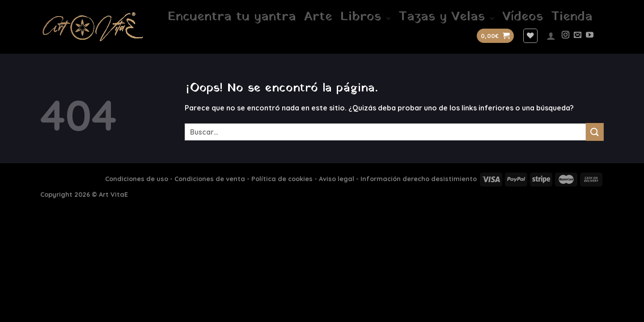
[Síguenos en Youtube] (590, 36)
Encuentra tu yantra (232, 17)
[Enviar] (595, 132)
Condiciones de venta (210, 179)
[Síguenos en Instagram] (566, 36)
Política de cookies (282, 179)
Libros (365, 17)
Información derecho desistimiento (419, 179)
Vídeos (523, 17)
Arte (318, 17)
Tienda (572, 17)
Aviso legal (337, 179)
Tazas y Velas (446, 17)
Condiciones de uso (137, 179)
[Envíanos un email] (578, 36)
